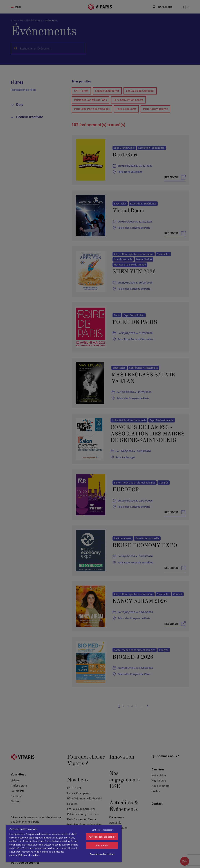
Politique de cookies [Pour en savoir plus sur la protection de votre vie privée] (29, 855)
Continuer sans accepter (102, 830)
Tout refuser (102, 846)
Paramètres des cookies (102, 854)
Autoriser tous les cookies (102, 837)
